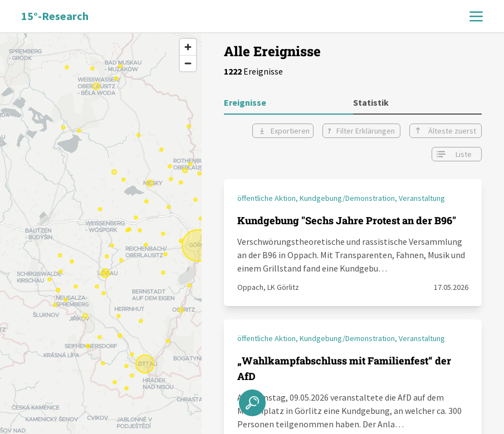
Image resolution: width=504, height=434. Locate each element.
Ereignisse (245, 102)
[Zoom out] (188, 63)
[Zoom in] (188, 47)
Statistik (371, 102)
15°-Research (55, 16)
